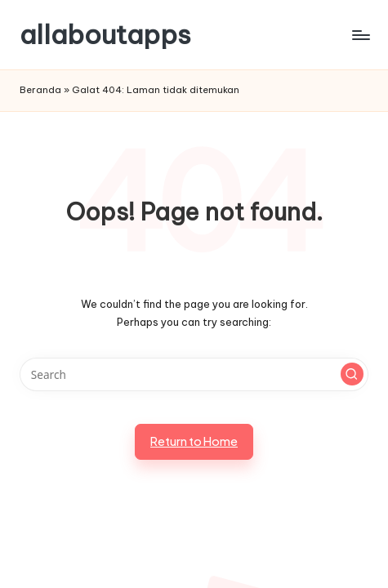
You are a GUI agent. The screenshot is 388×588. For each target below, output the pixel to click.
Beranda (40, 90)
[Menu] (360, 35)
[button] (352, 374)
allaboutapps (105, 35)
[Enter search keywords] (194, 375)
